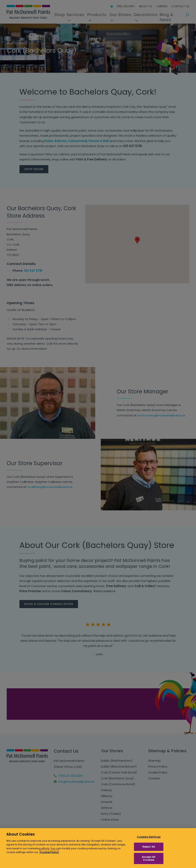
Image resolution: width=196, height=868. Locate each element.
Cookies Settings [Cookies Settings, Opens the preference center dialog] (149, 837)
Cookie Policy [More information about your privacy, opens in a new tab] (49, 852)
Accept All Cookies (149, 858)
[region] (98, 848)
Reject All (149, 847)
